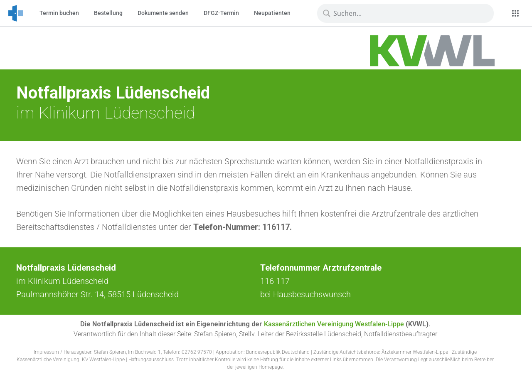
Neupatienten (272, 13)
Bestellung (108, 13)
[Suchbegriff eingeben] (408, 13)
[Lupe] (327, 13)
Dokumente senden (163, 13)
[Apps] (515, 13)
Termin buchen (59, 13)
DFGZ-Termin (221, 13)
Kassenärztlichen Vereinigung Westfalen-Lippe (334, 324)
